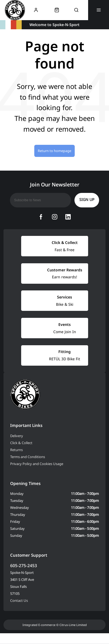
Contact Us (19, 600)
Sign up (87, 199)
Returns (16, 450)
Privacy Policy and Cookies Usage (37, 464)
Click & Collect (21, 443)
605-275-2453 (24, 566)
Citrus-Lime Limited (73, 625)
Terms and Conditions (28, 457)
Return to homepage (54, 151)
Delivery (17, 436)
